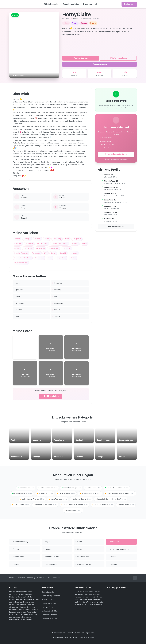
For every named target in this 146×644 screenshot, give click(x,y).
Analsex (17, 239)
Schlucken (74, 253)
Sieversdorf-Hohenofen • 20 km (115, 183)
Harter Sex (18, 244)
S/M (46, 253)
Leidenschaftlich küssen (60, 244)
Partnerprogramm (59, 633)
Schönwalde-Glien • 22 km (114, 190)
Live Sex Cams (48, 607)
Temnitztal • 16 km (111, 177)
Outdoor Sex (37, 248)
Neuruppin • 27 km (111, 215)
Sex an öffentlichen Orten (23, 258)
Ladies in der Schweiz (50, 619)
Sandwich (63, 253)
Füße (67, 239)
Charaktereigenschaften (51, 596)
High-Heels (29, 244)
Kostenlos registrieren (116, 154)
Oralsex (26, 248)
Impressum (90, 633)
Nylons (17, 248)
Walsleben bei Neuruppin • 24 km (116, 202)
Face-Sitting (57, 239)
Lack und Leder (43, 244)
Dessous (38, 239)
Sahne (54, 253)
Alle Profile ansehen (116, 227)
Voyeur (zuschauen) (21, 263)
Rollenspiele (36, 253)
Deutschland (97, 19)
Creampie (27, 239)
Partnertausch (63, 248)
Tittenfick (73, 258)
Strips (50, 258)
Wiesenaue (76, 19)
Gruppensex (77, 239)
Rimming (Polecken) (21, 253)
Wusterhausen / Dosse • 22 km (115, 196)
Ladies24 (12, 578)
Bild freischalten (51, 396)
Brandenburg (86, 19)
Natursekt (75, 244)
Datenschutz (79, 633)
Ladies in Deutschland (50, 611)
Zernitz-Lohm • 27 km (112, 209)
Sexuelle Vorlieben (71, 4)
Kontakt (70, 633)
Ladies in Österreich (49, 615)
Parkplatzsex (50, 248)
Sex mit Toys (39, 258)
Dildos (47, 239)
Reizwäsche (76, 248)
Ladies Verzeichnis (49, 604)
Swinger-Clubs (61, 258)
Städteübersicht (48, 592)
